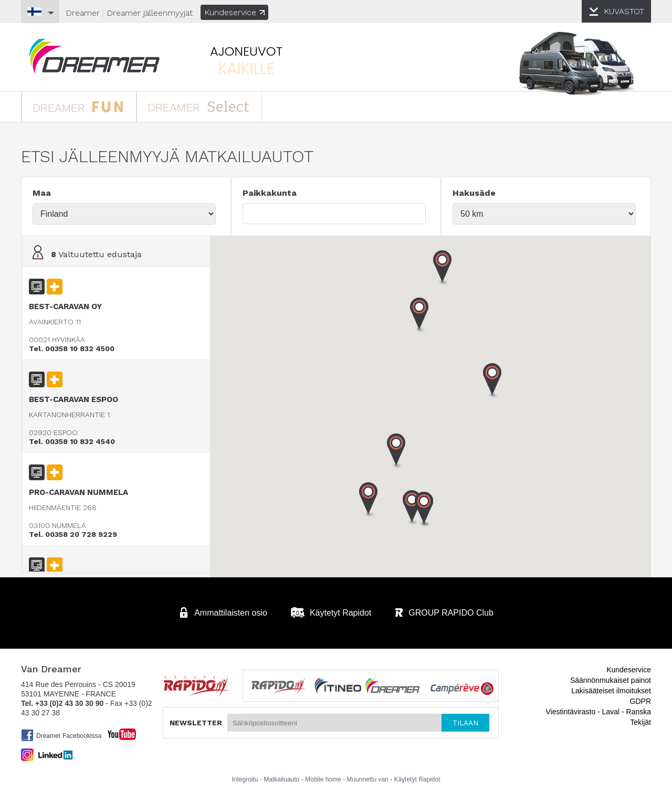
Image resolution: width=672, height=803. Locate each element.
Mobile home (323, 779)
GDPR (640, 701)
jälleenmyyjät (150, 13)
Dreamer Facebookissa (61, 735)
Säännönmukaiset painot (611, 680)
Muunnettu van (367, 779)
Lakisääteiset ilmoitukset (611, 691)
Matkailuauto (281, 779)
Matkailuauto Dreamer (94, 56)
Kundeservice (234, 12)
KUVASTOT (624, 11)
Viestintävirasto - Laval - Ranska (599, 712)
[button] (424, 510)
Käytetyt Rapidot (417, 779)
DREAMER (78, 106)
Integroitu (245, 779)
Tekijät (640, 722)
